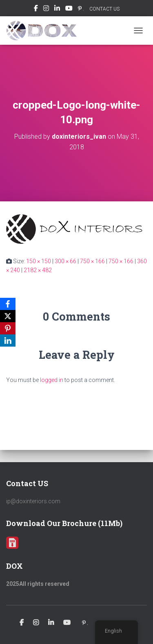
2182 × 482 (38, 270)
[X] (8, 316)
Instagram (46, 9)
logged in (52, 380)
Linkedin (57, 9)
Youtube (69, 9)
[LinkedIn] (8, 341)
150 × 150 (39, 261)
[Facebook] (8, 304)
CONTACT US (104, 9)
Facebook (36, 9)
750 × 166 (92, 261)
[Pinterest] (8, 328)
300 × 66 (65, 261)
